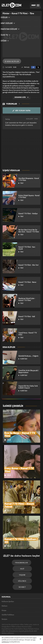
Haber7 (16, 634)
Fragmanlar (21, 544)
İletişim (4, 607)
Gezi (22, 551)
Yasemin (29, 634)
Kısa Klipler (12, 61)
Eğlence (22, 565)
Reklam (5, 592)
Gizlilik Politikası (8, 602)
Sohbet (22, 572)
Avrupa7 (25, 629)
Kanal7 (9, 629)
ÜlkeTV (33, 629)
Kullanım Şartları (8, 586)
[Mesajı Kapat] (40, 639)
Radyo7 (17, 629)
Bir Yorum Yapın (21, 111)
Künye (4, 597)
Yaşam (22, 558)
